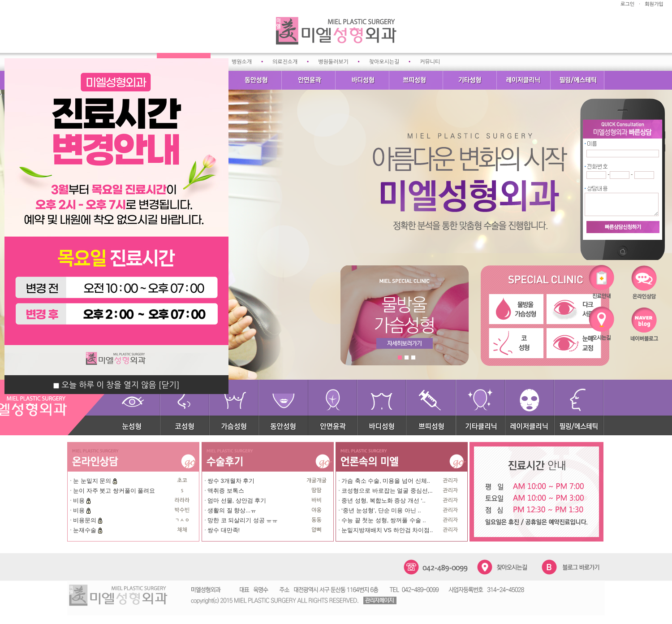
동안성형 (255, 80)
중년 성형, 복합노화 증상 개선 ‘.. (383, 500)
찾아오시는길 (384, 62)
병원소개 (242, 62)
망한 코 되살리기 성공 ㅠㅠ (243, 520)
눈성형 (139, 407)
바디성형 (363, 80)
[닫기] (169, 385)
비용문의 (86, 520)
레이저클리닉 (524, 80)
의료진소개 (285, 62)
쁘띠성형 (417, 80)
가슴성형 (234, 407)
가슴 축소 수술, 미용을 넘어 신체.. (386, 481)
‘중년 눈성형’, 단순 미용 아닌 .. (381, 510)
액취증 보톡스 (226, 491)
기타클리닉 (481, 407)
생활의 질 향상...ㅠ (232, 510)
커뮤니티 (430, 62)
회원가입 (654, 4)
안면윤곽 (309, 80)
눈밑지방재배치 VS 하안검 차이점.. (387, 530)
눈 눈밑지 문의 (93, 481)
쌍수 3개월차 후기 (231, 481)
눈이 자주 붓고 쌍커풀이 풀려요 (114, 491)
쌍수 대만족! (224, 530)
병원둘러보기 (333, 62)
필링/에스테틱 (578, 80)
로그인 (627, 4)
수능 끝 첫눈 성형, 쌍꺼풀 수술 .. (384, 520)
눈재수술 (86, 530)
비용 (80, 500)
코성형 (185, 407)
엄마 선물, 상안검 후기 (237, 500)
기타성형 (470, 80)
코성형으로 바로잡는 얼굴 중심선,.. (387, 491)
